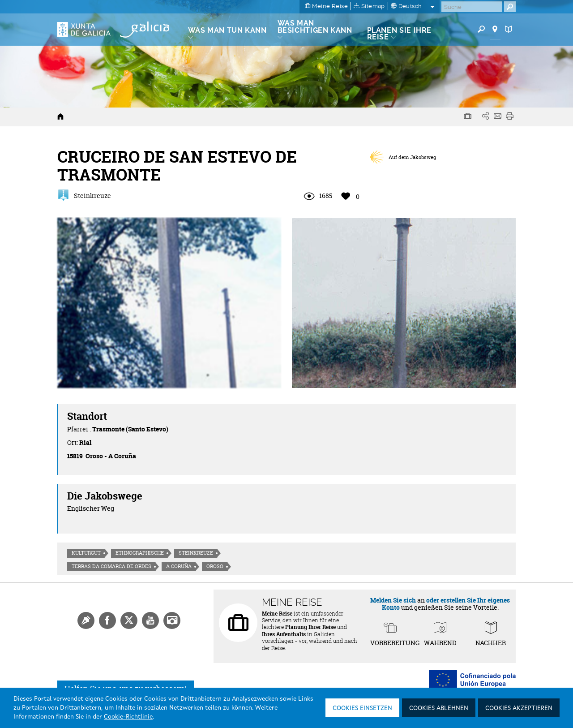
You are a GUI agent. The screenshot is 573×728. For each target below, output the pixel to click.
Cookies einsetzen (362, 708)
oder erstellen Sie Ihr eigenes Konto (446, 603)
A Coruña (179, 566)
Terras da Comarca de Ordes (111, 566)
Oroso (215, 566)
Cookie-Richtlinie (128, 717)
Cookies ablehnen (439, 708)
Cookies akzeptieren (519, 708)
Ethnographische (140, 553)
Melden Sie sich (393, 600)
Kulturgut (86, 553)
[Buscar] (472, 7)
